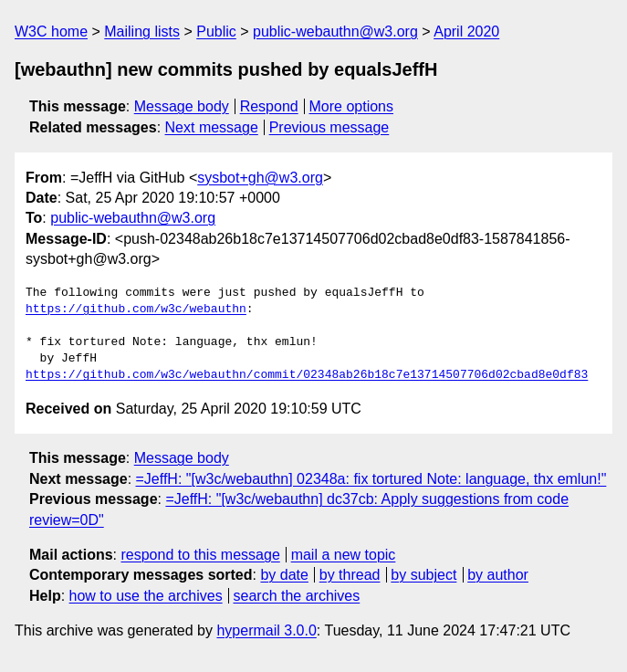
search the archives (297, 596)
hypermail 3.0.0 (266, 630)
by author (498, 575)
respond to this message (200, 555)
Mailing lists (142, 31)
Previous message (329, 127)
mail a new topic (344, 555)
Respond (269, 106)
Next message (212, 127)
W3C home (51, 31)
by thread (350, 575)
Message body (182, 106)
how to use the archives (146, 596)
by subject (423, 575)
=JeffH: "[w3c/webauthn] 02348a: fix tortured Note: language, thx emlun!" (371, 479)
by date (284, 575)
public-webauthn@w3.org (335, 31)
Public (216, 31)
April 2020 (466, 31)
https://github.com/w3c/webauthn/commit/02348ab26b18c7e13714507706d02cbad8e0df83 (307, 375)
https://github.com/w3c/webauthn (136, 310)
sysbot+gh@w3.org (260, 178)
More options (352, 106)
